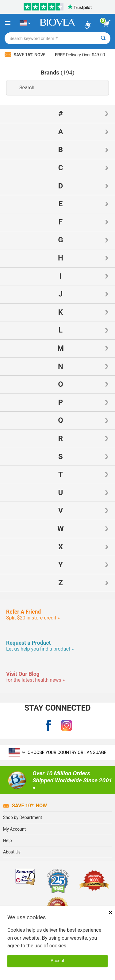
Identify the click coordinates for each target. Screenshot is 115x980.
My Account (14, 829)
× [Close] (110, 912)
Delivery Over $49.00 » (81, 55)
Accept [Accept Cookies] (57, 961)
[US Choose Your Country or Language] (25, 23)
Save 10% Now (25, 806)
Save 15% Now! (25, 55)
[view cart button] (107, 23)
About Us (12, 852)
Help (8, 841)
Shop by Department (23, 817)
